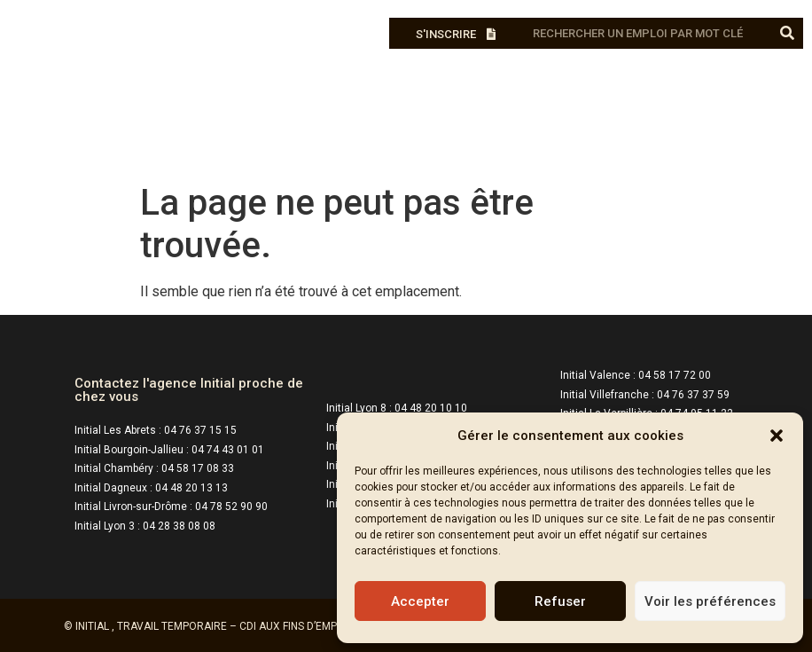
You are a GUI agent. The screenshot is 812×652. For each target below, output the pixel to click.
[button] (777, 436)
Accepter (420, 601)
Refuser (560, 601)
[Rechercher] (788, 33)
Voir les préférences (710, 601)
